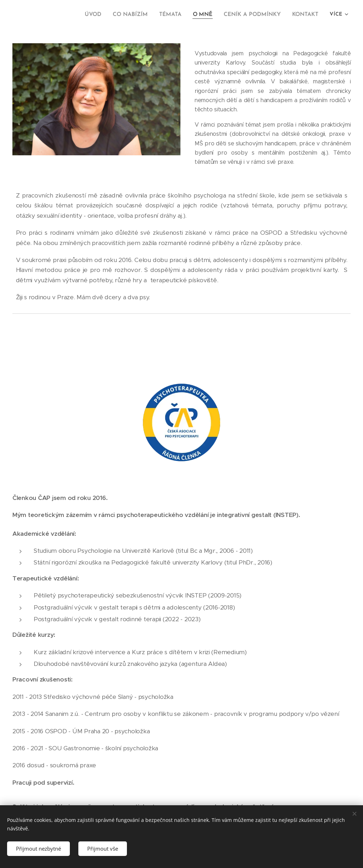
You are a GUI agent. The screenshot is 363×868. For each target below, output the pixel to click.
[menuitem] (101, 15)
